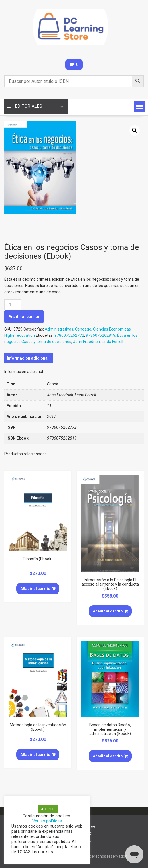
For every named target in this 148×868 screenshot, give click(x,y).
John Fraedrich (86, 342)
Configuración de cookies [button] (46, 816)
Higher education (20, 335)
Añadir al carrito (24, 317)
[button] (139, 107)
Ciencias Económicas (112, 329)
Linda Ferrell (112, 342)
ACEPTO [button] (48, 809)
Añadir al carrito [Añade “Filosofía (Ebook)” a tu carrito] (35, 589)
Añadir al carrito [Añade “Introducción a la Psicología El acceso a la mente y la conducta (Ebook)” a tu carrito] (108, 611)
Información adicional (28, 358)
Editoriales (25, 106)
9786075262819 (101, 335)
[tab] (28, 358)
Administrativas (59, 329)
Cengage (83, 329)
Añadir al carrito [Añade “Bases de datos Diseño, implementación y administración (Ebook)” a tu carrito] (108, 756)
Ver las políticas (47, 821)
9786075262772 (69, 335)
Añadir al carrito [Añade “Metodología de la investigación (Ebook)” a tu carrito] (35, 755)
